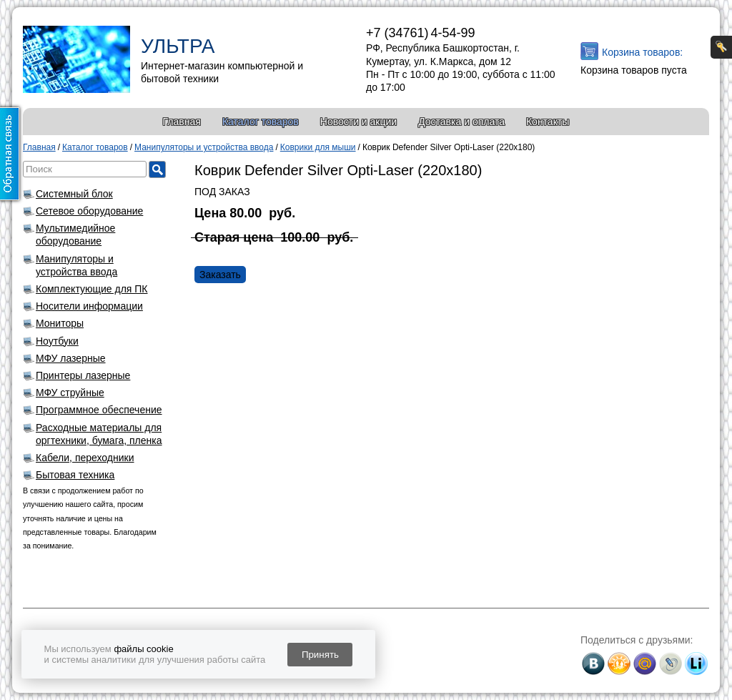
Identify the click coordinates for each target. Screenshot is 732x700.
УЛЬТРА (178, 46)
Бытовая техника (75, 475)
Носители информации (89, 306)
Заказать (220, 275)
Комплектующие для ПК (92, 289)
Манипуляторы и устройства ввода (76, 265)
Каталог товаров (261, 122)
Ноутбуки (57, 341)
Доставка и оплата (461, 122)
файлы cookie (143, 649)
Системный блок (74, 194)
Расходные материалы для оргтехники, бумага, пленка (99, 434)
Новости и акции (358, 122)
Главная (182, 122)
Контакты (548, 122)
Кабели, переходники (85, 458)
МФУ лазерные (71, 358)
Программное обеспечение (99, 410)
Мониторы (60, 323)
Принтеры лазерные (83, 375)
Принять (320, 655)
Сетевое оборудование (89, 211)
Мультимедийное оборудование (75, 235)
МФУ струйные (70, 393)
